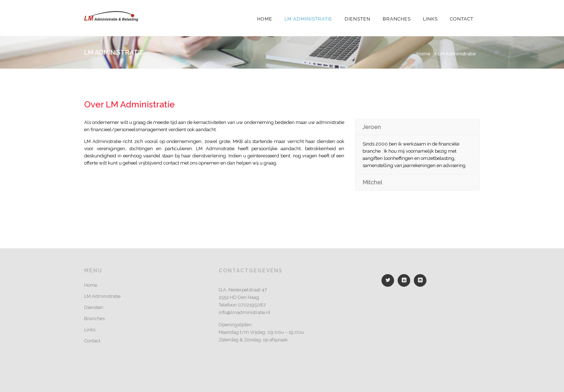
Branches (397, 19)
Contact (462, 19)
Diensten (358, 19)
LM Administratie (308, 19)
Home (265, 19)
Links (430, 19)
